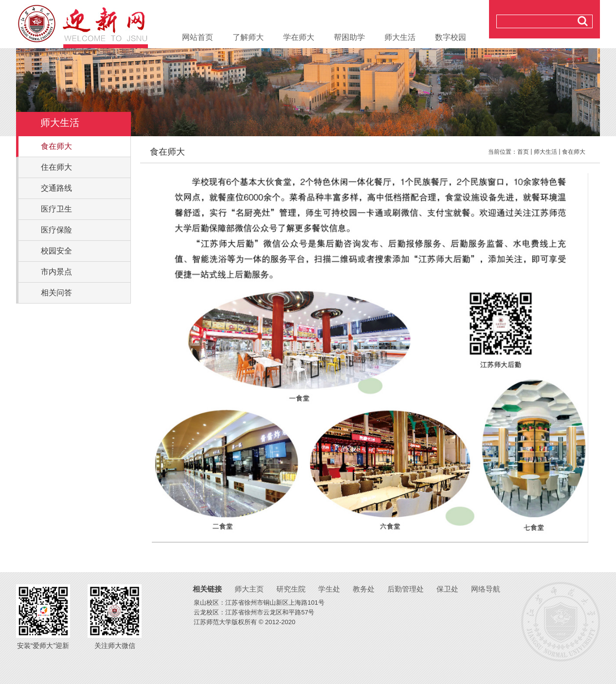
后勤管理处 (406, 589)
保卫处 (447, 589)
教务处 (364, 589)
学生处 (329, 589)
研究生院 (291, 589)
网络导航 (486, 589)
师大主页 (249, 589)
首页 (523, 152)
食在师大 (574, 152)
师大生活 (545, 152)
